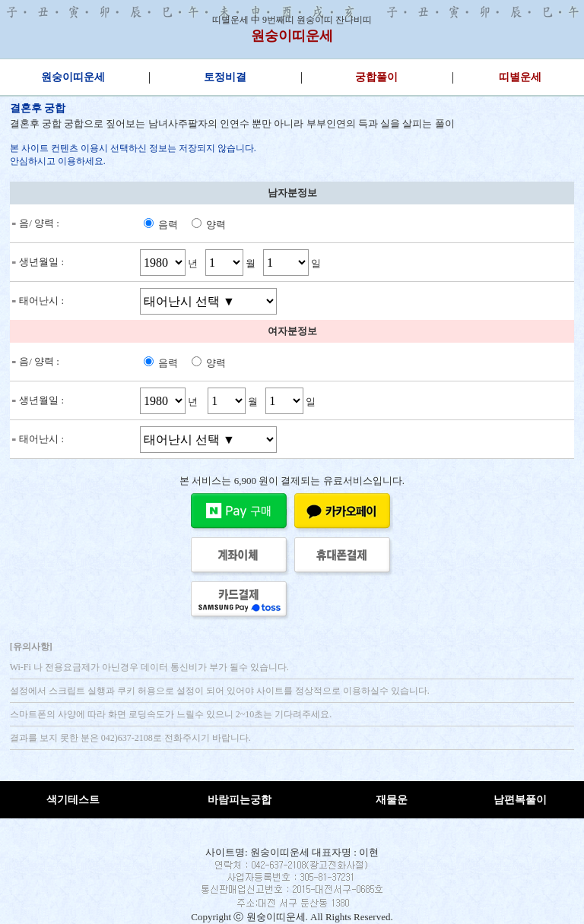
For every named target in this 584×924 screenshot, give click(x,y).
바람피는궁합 (240, 800)
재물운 (392, 800)
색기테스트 (73, 800)
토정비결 (225, 77)
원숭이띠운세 (292, 36)
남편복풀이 (520, 800)
